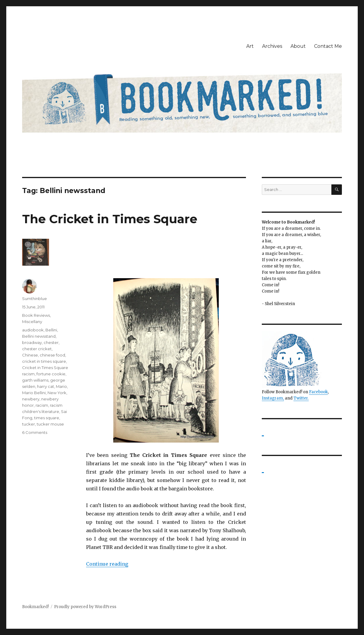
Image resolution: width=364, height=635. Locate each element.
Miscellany (32, 322)
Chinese (30, 355)
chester (51, 342)
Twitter (301, 398)
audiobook (33, 330)
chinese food (52, 355)
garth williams (35, 380)
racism (42, 405)
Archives (272, 46)
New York (57, 393)
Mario (61, 386)
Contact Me (328, 46)
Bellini (51, 330)
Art (250, 46)
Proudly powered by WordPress (85, 607)
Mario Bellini (34, 393)
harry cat (46, 386)
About (298, 46)
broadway (32, 342)
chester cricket (37, 349)
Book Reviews (36, 315)
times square (47, 418)
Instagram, (273, 398)
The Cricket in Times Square (110, 219)
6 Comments (35, 432)
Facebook (318, 392)
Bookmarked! (35, 607)
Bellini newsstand (39, 336)
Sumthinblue (35, 299)
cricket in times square (44, 361)
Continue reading (107, 564)
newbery (31, 399)
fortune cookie (51, 374)
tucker (29, 424)
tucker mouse (50, 424)
